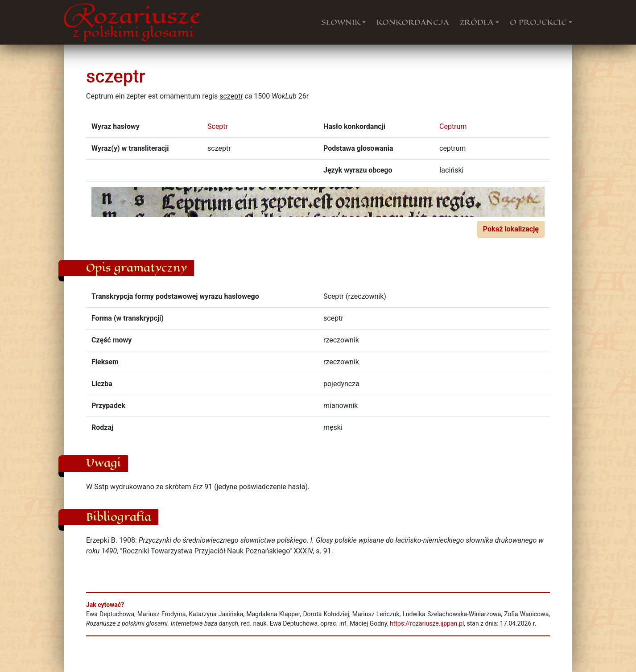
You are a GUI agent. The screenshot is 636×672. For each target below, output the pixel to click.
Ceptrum (453, 126)
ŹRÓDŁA (477, 22)
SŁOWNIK (341, 22)
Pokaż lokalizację (511, 229)
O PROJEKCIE (538, 22)
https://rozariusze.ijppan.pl (427, 623)
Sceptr (218, 126)
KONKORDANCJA (413, 22)
